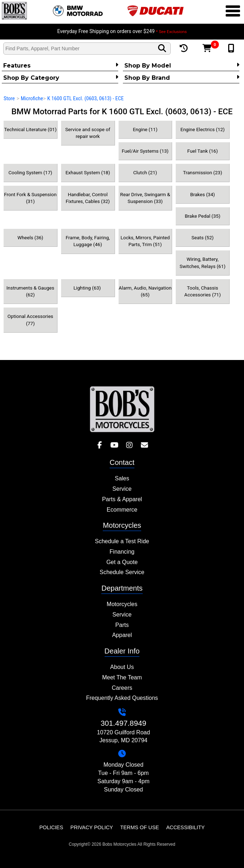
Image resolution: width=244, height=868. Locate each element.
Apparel (122, 635)
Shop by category (61, 78)
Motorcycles (122, 604)
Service (122, 489)
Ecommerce (122, 510)
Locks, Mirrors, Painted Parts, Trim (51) (145, 241)
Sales (122, 478)
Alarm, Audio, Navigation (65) (145, 291)
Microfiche (32, 98)
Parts (122, 625)
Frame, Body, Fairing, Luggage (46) (88, 241)
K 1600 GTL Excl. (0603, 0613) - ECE (85, 98)
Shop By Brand (182, 78)
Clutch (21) (145, 172)
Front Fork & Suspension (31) (30, 198)
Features (61, 65)
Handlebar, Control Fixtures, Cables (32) (88, 198)
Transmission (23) (202, 172)
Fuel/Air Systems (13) (145, 151)
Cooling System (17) (30, 172)
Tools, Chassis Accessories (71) (203, 291)
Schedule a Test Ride (122, 541)
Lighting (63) (88, 288)
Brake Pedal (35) (202, 216)
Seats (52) (203, 237)
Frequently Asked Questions (122, 698)
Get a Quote (122, 562)
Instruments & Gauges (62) (30, 291)
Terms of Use (139, 827)
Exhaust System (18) (88, 172)
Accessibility (185, 827)
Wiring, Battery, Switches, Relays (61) (203, 262)
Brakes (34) (202, 194)
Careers (122, 688)
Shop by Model (182, 65)
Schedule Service (122, 572)
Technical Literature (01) (30, 129)
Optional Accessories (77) (30, 320)
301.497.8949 (123, 723)
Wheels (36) (30, 237)
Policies (51, 827)
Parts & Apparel (122, 499)
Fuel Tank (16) (202, 151)
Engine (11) (145, 129)
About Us (122, 667)
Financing (122, 552)
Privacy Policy (92, 827)
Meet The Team (122, 677)
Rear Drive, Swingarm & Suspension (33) (145, 198)
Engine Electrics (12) (202, 129)
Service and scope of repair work (88, 133)
